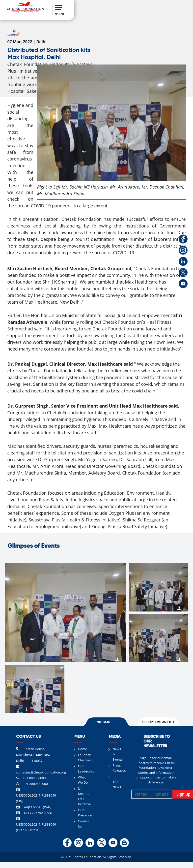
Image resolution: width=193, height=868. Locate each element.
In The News (117, 782)
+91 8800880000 (35, 778)
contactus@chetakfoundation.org (41, 772)
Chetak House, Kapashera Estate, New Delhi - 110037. (33, 755)
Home (83, 749)
